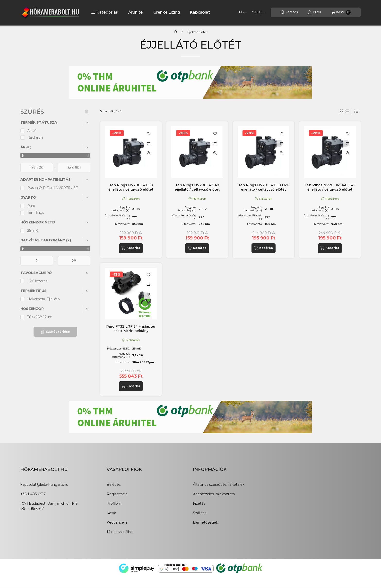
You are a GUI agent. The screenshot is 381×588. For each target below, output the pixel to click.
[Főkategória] (175, 32)
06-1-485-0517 (32, 509)
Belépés (114, 485)
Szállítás (200, 513)
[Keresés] (289, 12)
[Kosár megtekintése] (341, 12)
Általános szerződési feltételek (219, 485)
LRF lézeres (37, 281)
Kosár (111, 513)
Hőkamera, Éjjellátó (43, 299)
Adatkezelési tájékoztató (214, 494)
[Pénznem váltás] (258, 12)
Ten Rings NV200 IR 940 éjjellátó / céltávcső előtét (197, 187)
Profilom (114, 503)
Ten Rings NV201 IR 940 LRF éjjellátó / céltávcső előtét (330, 187)
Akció (32, 131)
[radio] (347, 111)
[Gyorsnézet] (149, 153)
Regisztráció (117, 494)
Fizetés (199, 503)
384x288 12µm (40, 317)
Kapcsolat (200, 12)
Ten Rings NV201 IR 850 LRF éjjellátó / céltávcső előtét (264, 187)
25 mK (33, 230)
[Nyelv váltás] (241, 12)
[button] (105, 12)
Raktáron (35, 137)
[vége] (74, 168)
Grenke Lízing (167, 12)
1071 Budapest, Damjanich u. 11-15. (49, 503)
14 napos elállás (120, 532)
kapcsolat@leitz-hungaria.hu (44, 485)
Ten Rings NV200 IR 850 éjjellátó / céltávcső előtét (131, 187)
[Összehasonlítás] (149, 143)
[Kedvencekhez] (149, 134)
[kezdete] (37, 168)
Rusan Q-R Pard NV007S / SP (53, 188)
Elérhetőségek (205, 522)
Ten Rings (36, 213)
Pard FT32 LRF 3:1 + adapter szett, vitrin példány (131, 329)
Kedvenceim (117, 522)
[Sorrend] (356, 111)
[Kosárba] (131, 248)
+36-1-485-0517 (33, 494)
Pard (31, 206)
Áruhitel (136, 12)
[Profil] (314, 12)
